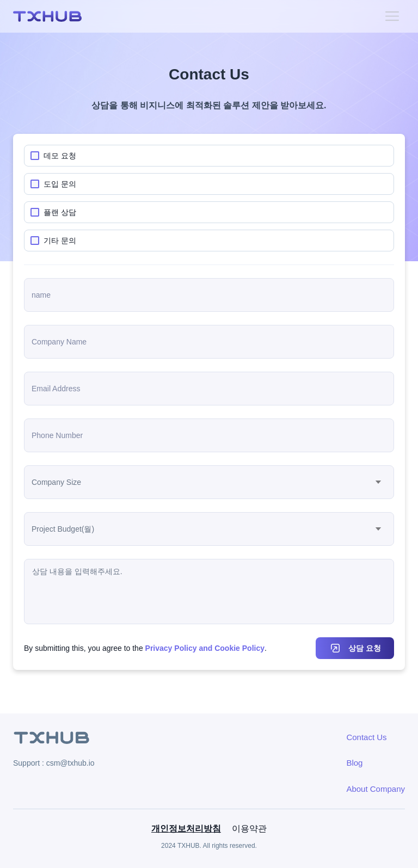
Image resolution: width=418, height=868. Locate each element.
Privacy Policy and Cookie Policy (205, 648)
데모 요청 (60, 156)
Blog (354, 763)
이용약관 (249, 829)
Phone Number (57, 435)
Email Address (56, 389)
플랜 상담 (60, 212)
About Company (376, 789)
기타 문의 (60, 241)
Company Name (59, 342)
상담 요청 (365, 648)
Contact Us (366, 737)
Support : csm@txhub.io (54, 763)
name (41, 295)
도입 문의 (60, 184)
